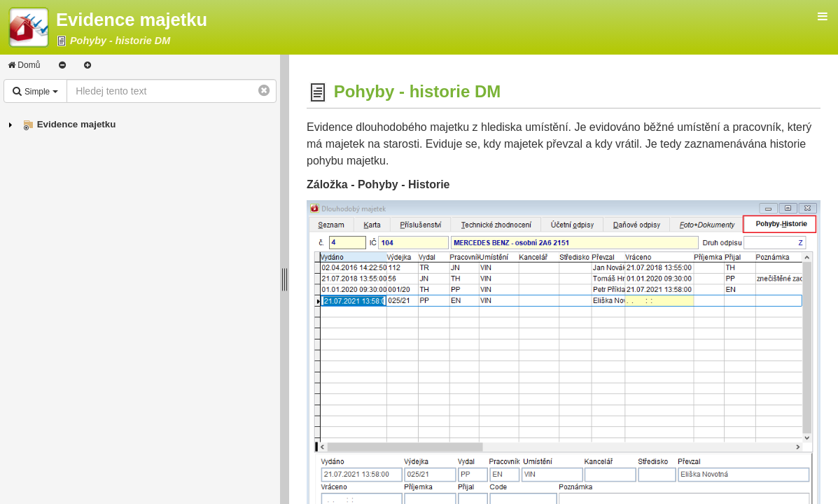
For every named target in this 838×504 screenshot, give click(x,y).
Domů (24, 65)
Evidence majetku (77, 124)
